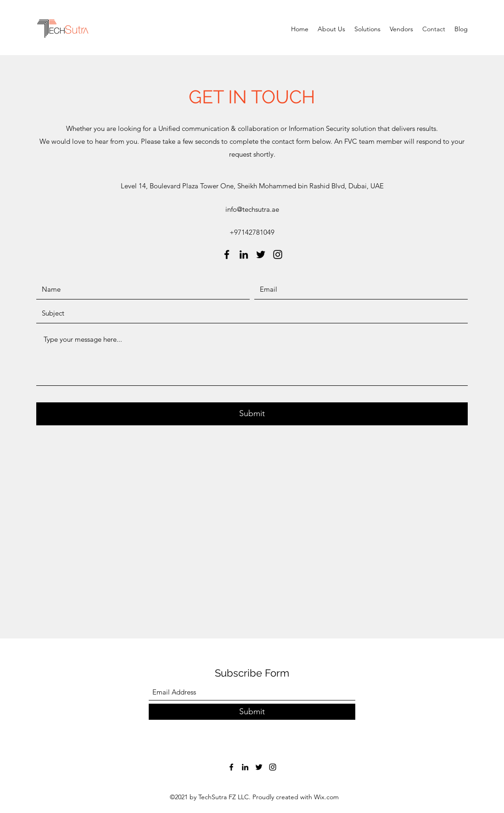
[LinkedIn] (244, 254)
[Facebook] (227, 254)
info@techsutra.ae (252, 209)
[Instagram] (278, 254)
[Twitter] (261, 254)
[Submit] (252, 414)
